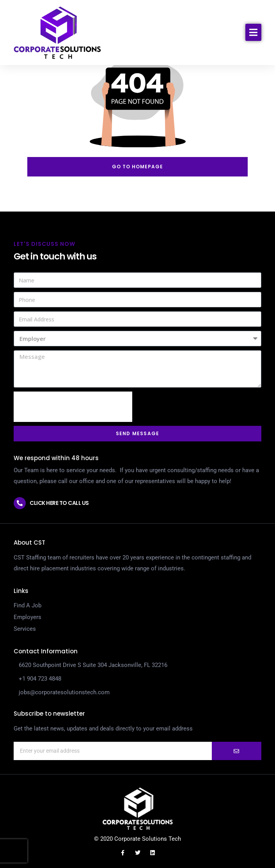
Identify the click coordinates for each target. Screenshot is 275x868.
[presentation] (73, 407)
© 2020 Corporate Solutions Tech (137, 839)
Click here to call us (59, 503)
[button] (253, 32)
